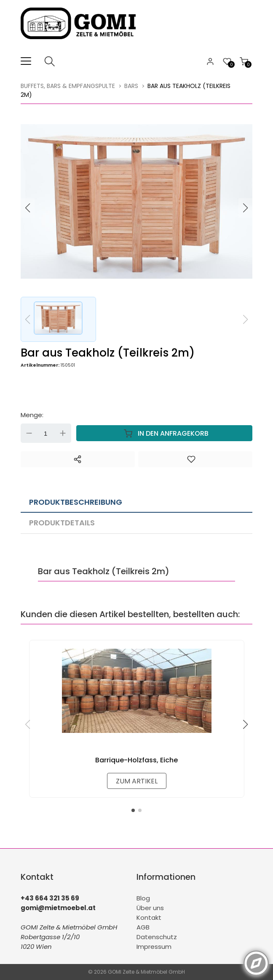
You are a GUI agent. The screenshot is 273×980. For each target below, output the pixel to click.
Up (63, 433)
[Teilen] (78, 459)
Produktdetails (62, 523)
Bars (131, 86)
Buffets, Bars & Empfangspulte (68, 86)
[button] (246, 208)
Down (29, 433)
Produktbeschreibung (76, 502)
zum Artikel (137, 781)
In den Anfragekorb (164, 433)
